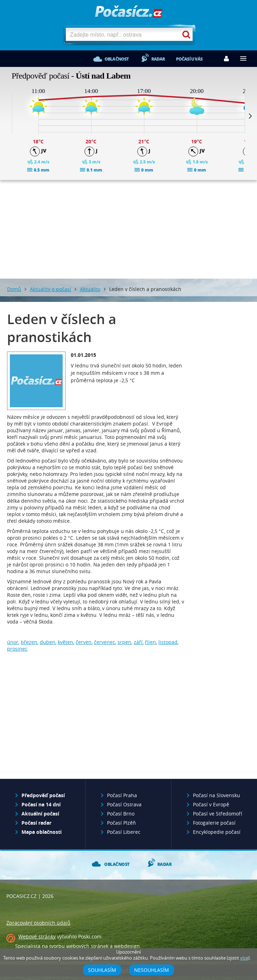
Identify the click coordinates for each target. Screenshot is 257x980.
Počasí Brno (121, 814)
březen (29, 642)
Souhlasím (102, 970)
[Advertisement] (128, 229)
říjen (151, 642)
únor (13, 642)
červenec (105, 642)
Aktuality (90, 289)
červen (84, 642)
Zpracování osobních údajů (38, 923)
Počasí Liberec (124, 832)
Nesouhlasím (152, 970)
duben (48, 642)
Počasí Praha (122, 795)
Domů (14, 289)
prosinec (17, 649)
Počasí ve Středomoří (218, 814)
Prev (7, 116)
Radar (158, 59)
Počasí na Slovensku (217, 795)
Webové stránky (37, 936)
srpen (124, 642)
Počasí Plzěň (121, 823)
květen (65, 642)
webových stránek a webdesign (103, 946)
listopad (168, 642)
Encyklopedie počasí (217, 832)
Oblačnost (117, 59)
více (244, 958)
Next (250, 116)
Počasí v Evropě (211, 804)
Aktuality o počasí (51, 289)
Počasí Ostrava (124, 804)
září (138, 642)
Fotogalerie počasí (214, 823)
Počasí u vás (189, 59)
